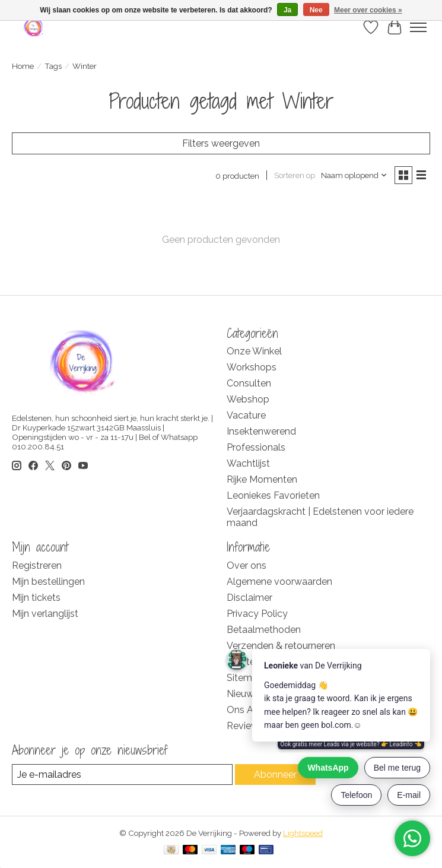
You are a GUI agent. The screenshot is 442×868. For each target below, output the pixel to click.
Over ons (247, 566)
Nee (316, 10)
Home (23, 66)
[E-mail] (122, 774)
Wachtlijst (248, 463)
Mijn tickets (36, 598)
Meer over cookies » (368, 10)
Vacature (246, 415)
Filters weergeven (221, 143)
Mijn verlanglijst (45, 614)
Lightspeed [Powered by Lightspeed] (303, 833)
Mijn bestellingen (48, 582)
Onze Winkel (254, 351)
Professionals (256, 447)
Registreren (37, 566)
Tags (53, 66)
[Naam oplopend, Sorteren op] (354, 175)
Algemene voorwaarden (279, 582)
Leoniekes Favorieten (273, 495)
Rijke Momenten (262, 479)
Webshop (248, 399)
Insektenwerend (261, 431)
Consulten (249, 383)
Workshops (252, 367)
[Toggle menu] (418, 27)
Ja (287, 10)
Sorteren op (295, 175)
